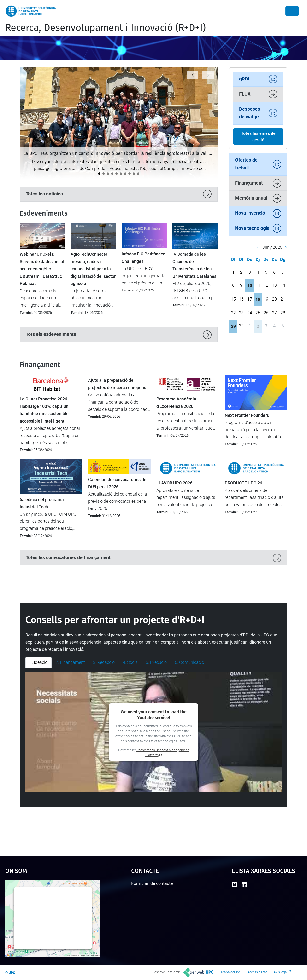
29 (233, 326)
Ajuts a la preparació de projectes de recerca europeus (117, 384)
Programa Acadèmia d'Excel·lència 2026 (176, 403)
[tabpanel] (153, 732)
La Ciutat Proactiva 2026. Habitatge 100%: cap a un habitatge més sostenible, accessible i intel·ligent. (45, 410)
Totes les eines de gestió (258, 137)
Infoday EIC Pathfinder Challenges (143, 258)
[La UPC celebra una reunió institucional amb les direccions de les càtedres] (134, 174)
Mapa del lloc (231, 972)
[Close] (292, 11)
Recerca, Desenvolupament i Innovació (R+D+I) (106, 28)
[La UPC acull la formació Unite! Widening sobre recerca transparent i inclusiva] (104, 174)
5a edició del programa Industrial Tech (42, 503)
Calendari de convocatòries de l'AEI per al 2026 (117, 483)
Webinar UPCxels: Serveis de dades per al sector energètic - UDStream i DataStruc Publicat (42, 269)
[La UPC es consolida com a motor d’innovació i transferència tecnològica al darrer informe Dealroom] (108, 174)
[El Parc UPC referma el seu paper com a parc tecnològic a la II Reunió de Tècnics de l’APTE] (112, 174)
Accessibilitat (257, 972)
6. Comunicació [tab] (189, 662)
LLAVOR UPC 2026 (174, 483)
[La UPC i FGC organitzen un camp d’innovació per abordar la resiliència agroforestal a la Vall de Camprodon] (99, 174)
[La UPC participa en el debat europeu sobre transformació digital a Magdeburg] (138, 174)
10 (250, 286)
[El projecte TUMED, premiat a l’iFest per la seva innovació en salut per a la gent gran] (130, 174)
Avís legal (281, 972)
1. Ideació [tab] (38, 662)
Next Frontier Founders (247, 415)
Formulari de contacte (152, 883)
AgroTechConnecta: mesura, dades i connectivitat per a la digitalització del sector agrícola (93, 269)
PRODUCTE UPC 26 (243, 483)
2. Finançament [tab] (70, 662)
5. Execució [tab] (156, 662)
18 (258, 299)
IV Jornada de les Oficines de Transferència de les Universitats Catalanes (194, 265)
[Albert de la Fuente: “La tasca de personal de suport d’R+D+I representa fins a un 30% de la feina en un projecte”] (121, 174)
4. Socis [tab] (130, 662)
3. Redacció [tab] (104, 662)
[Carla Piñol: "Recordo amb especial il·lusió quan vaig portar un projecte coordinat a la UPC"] (117, 174)
